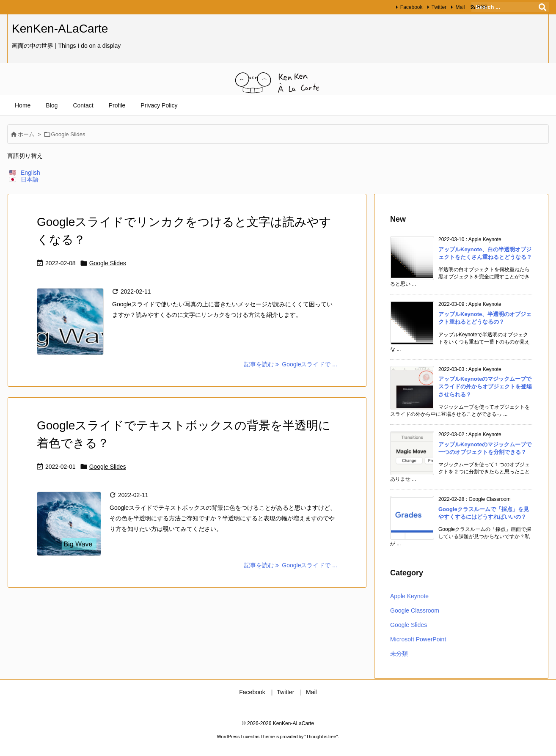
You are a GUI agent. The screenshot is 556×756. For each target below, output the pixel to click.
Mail (458, 7)
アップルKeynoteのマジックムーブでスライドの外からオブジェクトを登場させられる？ (485, 386)
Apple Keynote (409, 596)
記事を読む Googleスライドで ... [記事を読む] (291, 364)
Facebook (409, 7)
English (30, 173)
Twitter (437, 7)
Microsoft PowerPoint (418, 639)
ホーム (26, 134)
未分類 (399, 654)
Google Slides (108, 263)
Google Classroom (415, 610)
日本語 (30, 179)
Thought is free (321, 737)
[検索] (542, 7)
